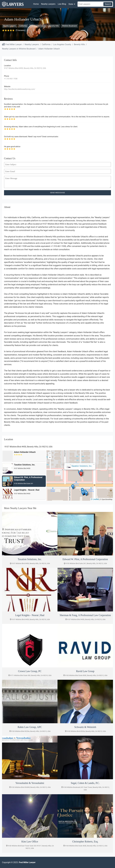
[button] (81, 474)
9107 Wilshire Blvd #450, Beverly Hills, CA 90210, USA (25, 68)
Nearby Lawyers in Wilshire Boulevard (19, 49)
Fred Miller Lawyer (14, 44)
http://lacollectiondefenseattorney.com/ (20, 89)
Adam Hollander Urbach (49, 49)
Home (36, 4)
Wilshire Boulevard (69, 26)
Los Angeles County (38, 26)
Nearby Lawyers (48, 4)
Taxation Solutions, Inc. (82, 466)
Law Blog (62, 4)
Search (108, 4)
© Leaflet (95, 499)
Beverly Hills (54, 26)
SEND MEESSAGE (57, 193)
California (23, 26)
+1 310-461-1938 (11, 79)
